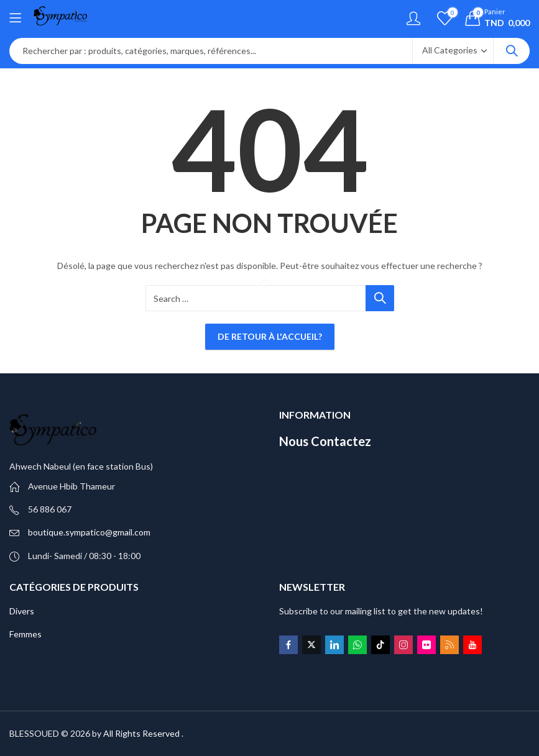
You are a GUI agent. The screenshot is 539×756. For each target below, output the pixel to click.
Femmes (25, 634)
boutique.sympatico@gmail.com (89, 532)
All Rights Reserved (141, 733)
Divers (22, 611)
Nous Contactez (325, 441)
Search (512, 51)
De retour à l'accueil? (270, 336)
